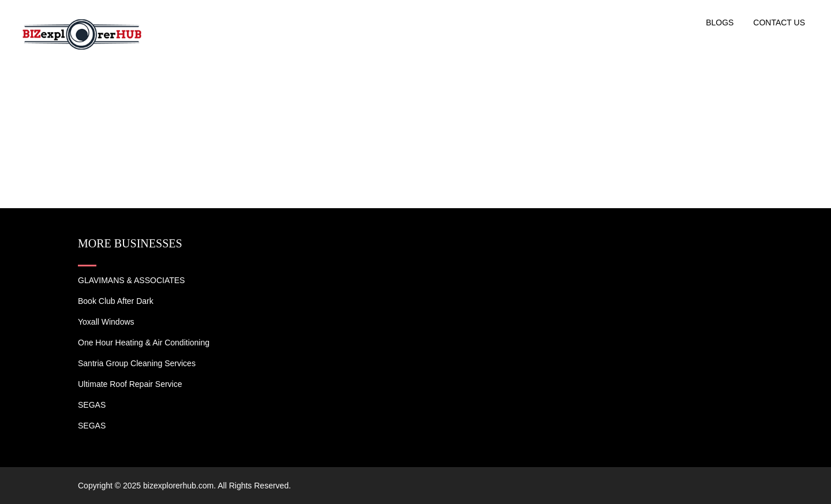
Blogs (720, 22)
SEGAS (92, 405)
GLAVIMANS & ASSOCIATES (131, 280)
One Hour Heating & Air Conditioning (144, 343)
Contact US (779, 22)
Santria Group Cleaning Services (137, 363)
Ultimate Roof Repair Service (130, 384)
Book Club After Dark (116, 301)
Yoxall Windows (106, 322)
